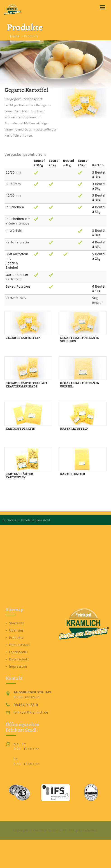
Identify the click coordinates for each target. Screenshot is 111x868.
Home (15, 36)
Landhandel (17, 652)
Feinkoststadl (18, 645)
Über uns (15, 630)
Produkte (15, 638)
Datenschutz (17, 659)
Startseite (15, 623)
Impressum (16, 666)
